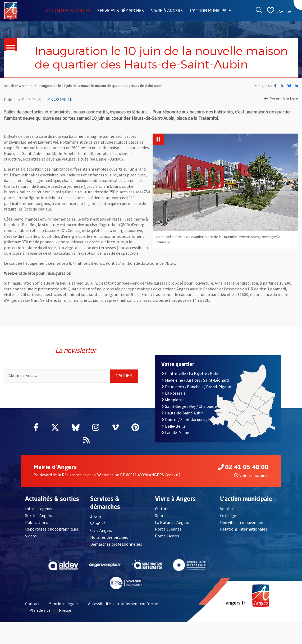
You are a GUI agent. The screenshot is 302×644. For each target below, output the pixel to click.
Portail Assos (167, 536)
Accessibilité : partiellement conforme (123, 604)
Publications (37, 522)
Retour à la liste (281, 99)
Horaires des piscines (109, 537)
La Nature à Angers (172, 522)
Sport (160, 515)
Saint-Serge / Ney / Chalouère (189, 406)
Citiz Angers (101, 530)
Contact (33, 604)
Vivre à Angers (167, 11)
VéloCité (98, 524)
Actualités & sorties (68, 11)
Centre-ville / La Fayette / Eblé (190, 374)
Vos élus (227, 509)
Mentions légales (64, 604)
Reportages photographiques (52, 529)
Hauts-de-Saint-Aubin (182, 413)
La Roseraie (173, 393)
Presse (65, 610)
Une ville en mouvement (242, 522)
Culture (162, 509)
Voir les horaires (251, 475)
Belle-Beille (173, 426)
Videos (31, 536)
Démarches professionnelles (116, 544)
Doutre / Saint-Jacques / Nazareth (193, 420)
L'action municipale (210, 11)
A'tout (96, 517)
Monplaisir (173, 400)
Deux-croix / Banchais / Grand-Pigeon (196, 387)
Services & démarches (121, 11)
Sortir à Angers (39, 515)
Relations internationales (244, 529)
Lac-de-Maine (175, 433)
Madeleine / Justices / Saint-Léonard (195, 380)
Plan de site (40, 610)
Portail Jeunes (168, 529)
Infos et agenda (39, 509)
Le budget (229, 515)
